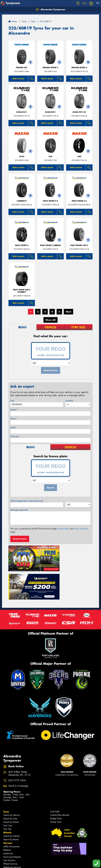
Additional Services (12, 834)
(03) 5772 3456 (17, 747)
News (6, 852)
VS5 (50, 157)
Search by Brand (11, 789)
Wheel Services (10, 830)
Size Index (55, 778)
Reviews (8, 859)
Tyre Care (8, 792)
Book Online (10, 844)
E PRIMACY (22, 201)
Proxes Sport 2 (50, 68)
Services (8, 809)
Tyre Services (9, 827)
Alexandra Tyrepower (50, 10)
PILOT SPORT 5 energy (50, 245)
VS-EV (22, 157)
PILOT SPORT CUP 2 (79, 245)
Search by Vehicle (11, 782)
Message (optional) (19, 510)
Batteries (7, 816)
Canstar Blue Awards (60, 782)
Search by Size (10, 785)
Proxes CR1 (22, 68)
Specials (8, 837)
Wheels (7, 799)
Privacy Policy (63, 529)
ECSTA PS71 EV (79, 112)
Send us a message (18, 752)
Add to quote (18, 79)
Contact (8, 841)
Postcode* (15, 436)
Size (12, 401)
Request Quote (20, 539)
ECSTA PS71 (22, 112)
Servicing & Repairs (12, 823)
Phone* (14, 419)
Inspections (8, 820)
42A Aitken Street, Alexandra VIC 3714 (19, 740)
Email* (13, 428)
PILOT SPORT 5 (22, 245)
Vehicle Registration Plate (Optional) (27, 501)
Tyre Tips (7, 795)
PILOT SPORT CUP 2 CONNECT (22, 291)
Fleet (6, 848)
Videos (7, 855)
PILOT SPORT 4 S (50, 201)
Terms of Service (81, 529)
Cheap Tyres (56, 788)
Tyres (6, 778)
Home (13, 21)
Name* (14, 410)
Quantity (69, 401)
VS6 (79, 157)
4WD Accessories (11, 813)
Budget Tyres (56, 785)
